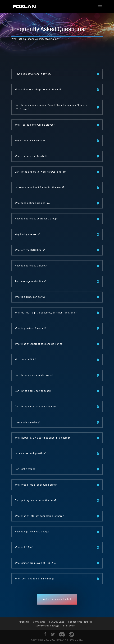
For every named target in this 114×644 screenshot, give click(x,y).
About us (24, 622)
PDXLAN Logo (57, 622)
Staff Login (69, 626)
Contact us (39, 622)
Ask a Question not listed (57, 599)
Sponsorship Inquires (80, 622)
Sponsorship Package (47, 626)
